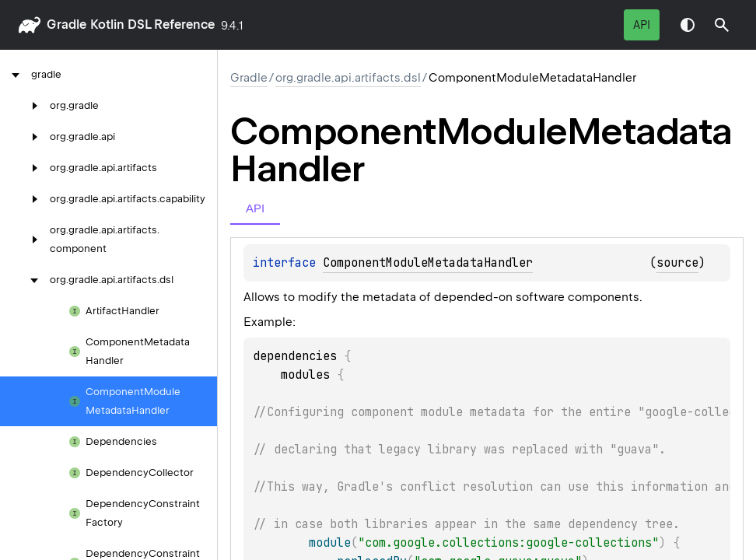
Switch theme (688, 25)
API (642, 25)
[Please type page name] (722, 25)
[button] (722, 25)
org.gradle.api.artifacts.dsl (348, 78)
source (677, 263)
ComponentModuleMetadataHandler (428, 263)
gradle (66, 24)
